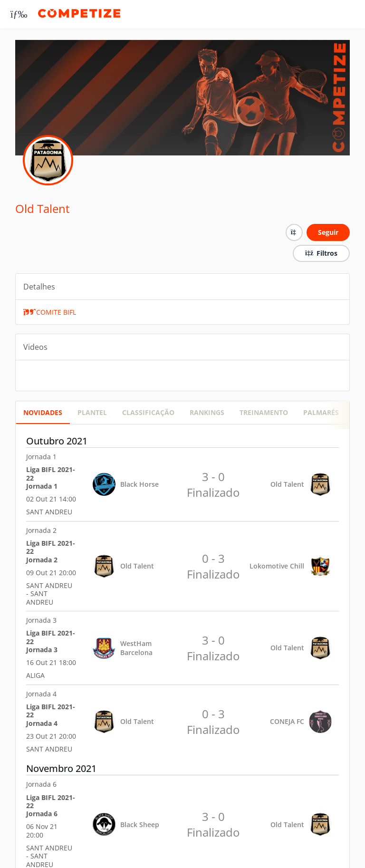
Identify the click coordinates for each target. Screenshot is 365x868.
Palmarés (321, 412)
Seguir (328, 232)
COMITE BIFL (50, 312)
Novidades (43, 412)
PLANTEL (92, 412)
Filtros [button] (321, 253)
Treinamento (264, 412)
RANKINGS (207, 412)
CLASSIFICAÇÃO (148, 412)
